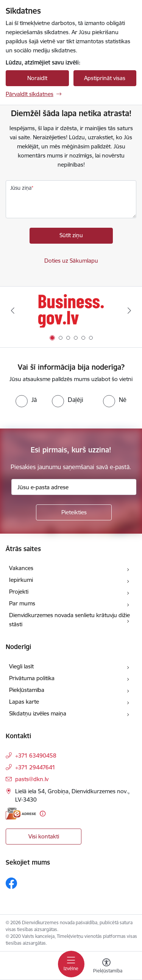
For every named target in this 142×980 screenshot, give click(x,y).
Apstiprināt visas (105, 78)
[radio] (26, 400)
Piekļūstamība (27, 690)
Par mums (22, 603)
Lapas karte (24, 702)
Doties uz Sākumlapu (71, 261)
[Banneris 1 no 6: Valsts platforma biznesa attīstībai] (71, 311)
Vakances (21, 568)
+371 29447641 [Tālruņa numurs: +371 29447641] (35, 767)
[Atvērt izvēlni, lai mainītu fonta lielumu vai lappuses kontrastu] (106, 967)
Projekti (19, 592)
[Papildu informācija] (43, 814)
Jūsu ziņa (21, 188)
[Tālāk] (130, 310)
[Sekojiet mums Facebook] (11, 883)
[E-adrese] (21, 814)
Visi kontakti (44, 836)
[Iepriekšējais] (12, 310)
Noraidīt (37, 78)
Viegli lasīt (21, 666)
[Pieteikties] (74, 512)
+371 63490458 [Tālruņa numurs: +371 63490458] (36, 755)
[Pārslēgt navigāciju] (71, 964)
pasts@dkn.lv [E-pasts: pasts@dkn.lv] (32, 779)
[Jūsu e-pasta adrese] (74, 487)
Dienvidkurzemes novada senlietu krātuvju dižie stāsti (69, 620)
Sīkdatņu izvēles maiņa (38, 713)
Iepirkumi (21, 580)
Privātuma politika (32, 678)
